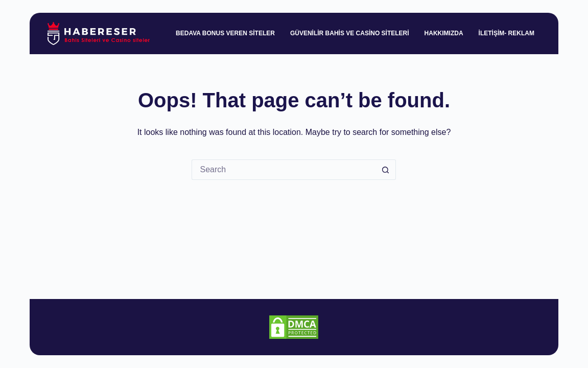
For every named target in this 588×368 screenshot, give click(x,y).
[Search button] (386, 170)
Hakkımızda (444, 33)
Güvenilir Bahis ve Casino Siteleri (350, 33)
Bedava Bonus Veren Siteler (225, 33)
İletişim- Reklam (507, 33)
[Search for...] (284, 170)
